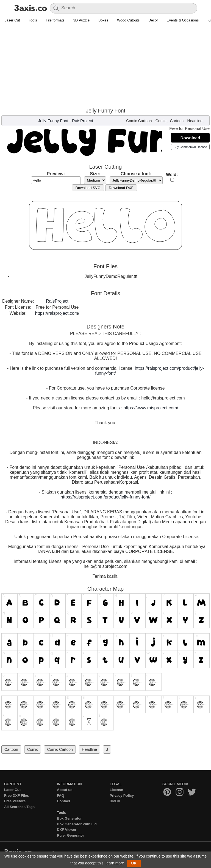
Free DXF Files (16, 796)
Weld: (172, 175)
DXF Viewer (67, 830)
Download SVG (88, 188)
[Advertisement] (105, 66)
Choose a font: (136, 174)
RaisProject (83, 121)
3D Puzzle (81, 20)
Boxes (103, 20)
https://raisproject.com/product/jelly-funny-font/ (105, 497)
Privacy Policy (122, 796)
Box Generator (69, 818)
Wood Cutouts (128, 20)
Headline (195, 121)
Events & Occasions (183, 20)
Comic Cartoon (139, 121)
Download (190, 138)
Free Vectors (15, 801)
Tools (33, 20)
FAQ (61, 796)
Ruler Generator (70, 835)
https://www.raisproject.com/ (151, 408)
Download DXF (121, 188)
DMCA (115, 801)
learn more (115, 863)
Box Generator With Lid (77, 824)
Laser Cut (12, 20)
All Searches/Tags (19, 807)
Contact (63, 801)
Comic (161, 121)
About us (65, 790)
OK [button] (134, 863)
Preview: (56, 174)
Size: (95, 174)
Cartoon (177, 121)
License (116, 790)
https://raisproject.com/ (57, 313)
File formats (55, 20)
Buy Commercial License (190, 147)
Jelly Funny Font (53, 121)
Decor (153, 20)
